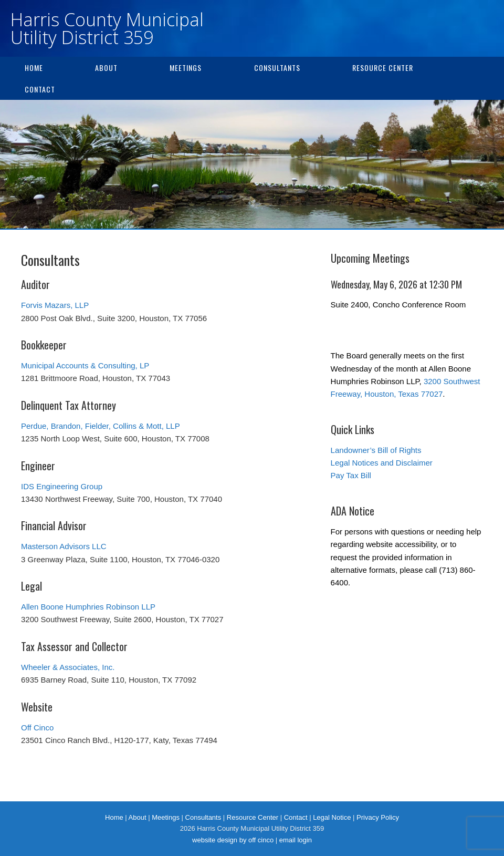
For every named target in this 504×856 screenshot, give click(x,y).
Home (34, 68)
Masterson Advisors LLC (64, 546)
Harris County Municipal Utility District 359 (107, 28)
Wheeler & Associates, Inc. (68, 667)
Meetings (186, 68)
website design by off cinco (233, 840)
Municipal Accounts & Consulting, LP (85, 365)
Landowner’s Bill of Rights (376, 450)
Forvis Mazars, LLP (55, 305)
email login (296, 840)
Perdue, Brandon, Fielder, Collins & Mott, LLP (101, 426)
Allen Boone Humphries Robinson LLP (88, 607)
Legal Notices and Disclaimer (382, 463)
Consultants (277, 68)
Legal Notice (332, 817)
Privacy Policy (378, 817)
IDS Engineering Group (62, 486)
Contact (40, 89)
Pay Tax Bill (351, 475)
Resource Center (383, 68)
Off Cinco (37, 728)
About (106, 68)
